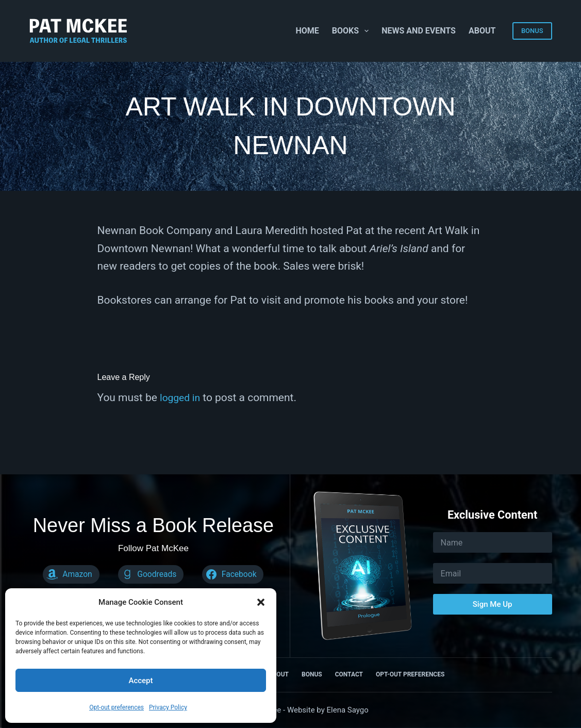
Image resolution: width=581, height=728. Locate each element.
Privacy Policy (168, 707)
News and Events (419, 31)
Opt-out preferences (117, 707)
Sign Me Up (493, 604)
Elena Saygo (348, 710)
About (482, 31)
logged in (182, 398)
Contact (349, 674)
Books (352, 31)
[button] (261, 602)
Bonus (312, 674)
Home (307, 31)
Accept (140, 681)
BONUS (532, 31)
